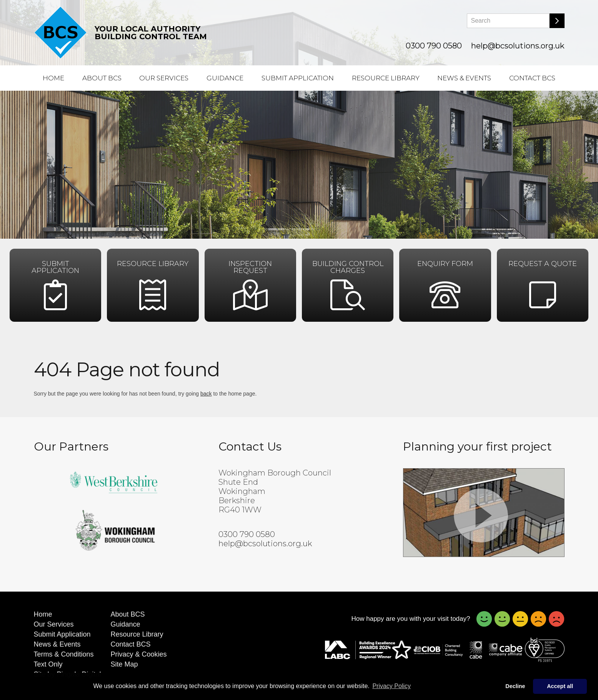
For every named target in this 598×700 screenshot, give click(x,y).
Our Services (164, 78)
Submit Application (298, 78)
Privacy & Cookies (139, 654)
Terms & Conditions (64, 654)
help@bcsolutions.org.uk (518, 46)
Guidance (225, 78)
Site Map (124, 664)
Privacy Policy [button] (391, 686)
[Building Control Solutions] (60, 33)
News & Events (464, 78)
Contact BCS (532, 78)
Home (53, 78)
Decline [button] (515, 686)
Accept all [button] (560, 686)
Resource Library (386, 78)
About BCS (102, 78)
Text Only (48, 664)
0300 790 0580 (434, 46)
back (206, 394)
